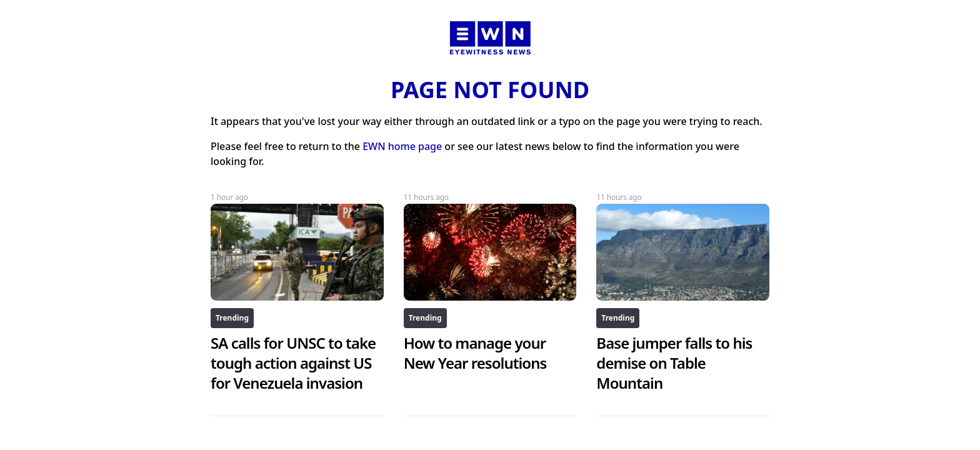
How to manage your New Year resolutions (475, 353)
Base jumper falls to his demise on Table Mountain (674, 363)
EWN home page (402, 146)
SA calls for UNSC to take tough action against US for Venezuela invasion (293, 363)
